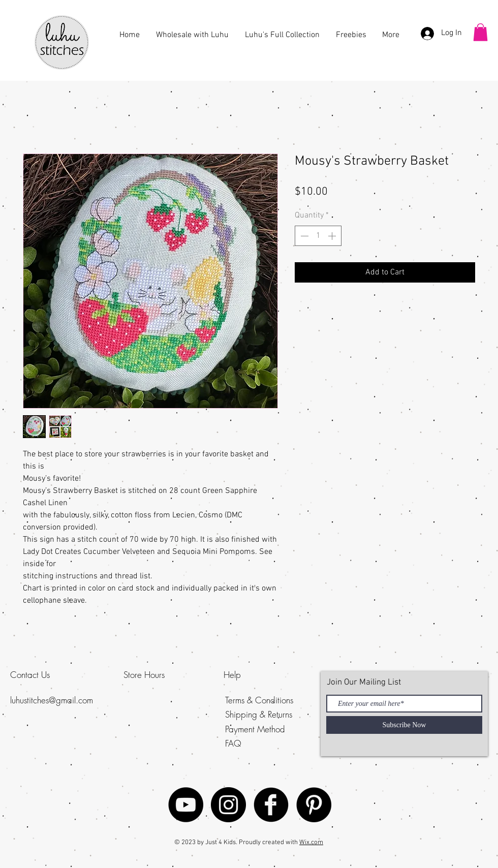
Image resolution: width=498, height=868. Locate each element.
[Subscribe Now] (404, 725)
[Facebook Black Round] (271, 805)
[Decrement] (303, 236)
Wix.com (311, 843)
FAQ (233, 743)
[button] (480, 32)
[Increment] (333, 236)
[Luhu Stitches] (228, 805)
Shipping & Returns (259, 714)
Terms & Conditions (259, 700)
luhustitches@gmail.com (52, 700)
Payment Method (255, 729)
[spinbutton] (318, 236)
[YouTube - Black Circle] (186, 805)
